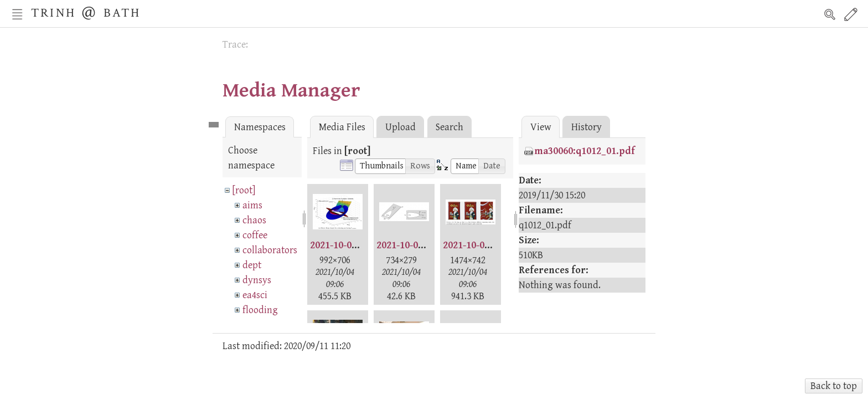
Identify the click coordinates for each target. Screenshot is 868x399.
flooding (260, 310)
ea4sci (255, 295)
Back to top (834, 386)
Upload (401, 127)
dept (252, 265)
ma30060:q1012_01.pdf (585, 151)
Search (830, 14)
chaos (254, 220)
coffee (255, 235)
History (587, 127)
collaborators (270, 250)
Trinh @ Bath (86, 11)
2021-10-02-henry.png (492, 245)
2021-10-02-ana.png (353, 245)
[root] (244, 190)
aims (252, 205)
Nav (17, 14)
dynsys (257, 280)
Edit (851, 14)
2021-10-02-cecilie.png (426, 245)
